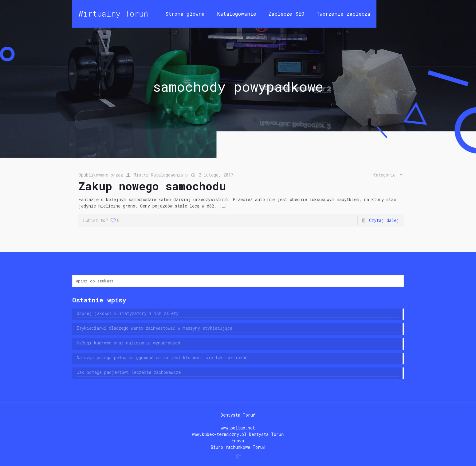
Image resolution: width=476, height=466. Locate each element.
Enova (238, 441)
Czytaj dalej (384, 220)
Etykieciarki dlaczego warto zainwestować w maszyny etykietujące (155, 328)
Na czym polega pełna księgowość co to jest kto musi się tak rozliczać (162, 357)
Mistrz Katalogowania (158, 175)
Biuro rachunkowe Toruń (238, 447)
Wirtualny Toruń (113, 14)
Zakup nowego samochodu (152, 186)
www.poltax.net (238, 428)
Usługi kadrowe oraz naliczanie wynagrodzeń (128, 343)
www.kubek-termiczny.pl (219, 434)
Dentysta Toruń (238, 415)
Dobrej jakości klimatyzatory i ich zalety (128, 313)
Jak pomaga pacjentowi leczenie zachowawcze (129, 372)
